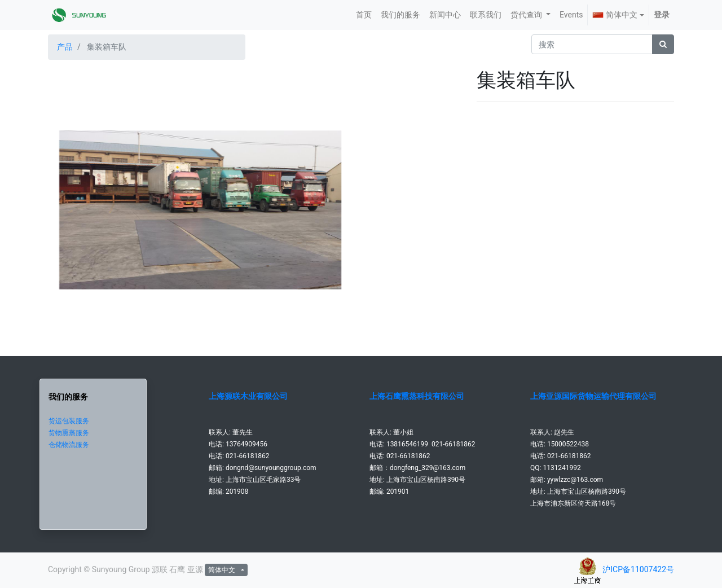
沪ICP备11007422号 (638, 569)
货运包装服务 (69, 421)
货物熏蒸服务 (69, 433)
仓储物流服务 (69, 445)
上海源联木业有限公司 (248, 396)
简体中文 (615, 15)
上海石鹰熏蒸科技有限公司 (417, 396)
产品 (65, 47)
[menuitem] (364, 15)
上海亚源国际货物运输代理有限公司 (593, 396)
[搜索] (663, 44)
